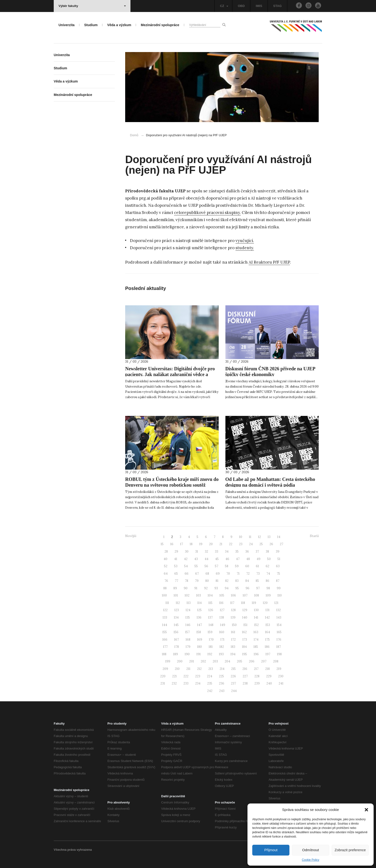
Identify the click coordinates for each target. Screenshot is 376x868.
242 (210, 691)
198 (279, 654)
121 (276, 603)
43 (196, 559)
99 (279, 588)
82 (227, 581)
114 (200, 603)
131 (267, 610)
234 (198, 683)
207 (264, 661)
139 (233, 617)
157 (187, 632)
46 (227, 559)
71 (238, 574)
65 (176, 574)
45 (217, 559)
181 (211, 647)
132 (279, 610)
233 (186, 683)
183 (233, 647)
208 (276, 661)
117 (232, 603)
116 (221, 603)
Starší (314, 536)
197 (268, 654)
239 (257, 683)
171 (222, 640)
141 (256, 617)
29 (176, 552)
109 (268, 595)
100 (164, 595)
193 (221, 654)
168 (188, 640)
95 (237, 588)
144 (165, 625)
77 (176, 581)
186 (267, 647)
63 (278, 566)
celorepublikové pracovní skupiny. (207, 213)
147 (200, 625)
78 (187, 581)
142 (267, 617)
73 (258, 574)
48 (248, 559)
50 (269, 559)
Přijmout (271, 850)
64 (166, 574)
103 (199, 595)
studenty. (245, 248)
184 (244, 647)
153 (268, 625)
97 (258, 588)
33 (217, 552)
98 (268, 588)
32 (206, 552)
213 (211, 669)
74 (268, 574)
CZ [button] (224, 6)
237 (233, 683)
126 (211, 610)
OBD (241, 6)
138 (222, 617)
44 (206, 559)
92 (206, 588)
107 (245, 595)
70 (228, 574)
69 (218, 574)
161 (233, 632)
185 (256, 647)
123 (177, 610)
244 (234, 691)
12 (259, 537)
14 (279, 537)
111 (167, 603)
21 (221, 544)
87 (278, 581)
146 (188, 625)
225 (221, 676)
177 (165, 647)
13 (269, 537)
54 (186, 566)
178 (177, 647)
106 (233, 595)
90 (186, 588)
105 (222, 595)
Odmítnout (311, 850)
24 (251, 544)
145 (176, 625)
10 (241, 537)
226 (233, 676)
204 (227, 661)
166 (165, 640)
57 (217, 566)
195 (245, 654)
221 (174, 676)
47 (238, 559)
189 (176, 654)
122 (165, 610)
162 (244, 632)
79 (197, 581)
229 (269, 676)
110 (280, 595)
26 (271, 544)
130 (256, 610)
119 (254, 603)
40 (165, 559)
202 (203, 661)
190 (187, 654)
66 (187, 574)
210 (177, 669)
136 (199, 617)
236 (222, 683)
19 (201, 544)
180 (200, 647)
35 (237, 552)
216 (245, 669)
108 (257, 595)
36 (247, 552)
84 (247, 581)
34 (227, 552)
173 (245, 640)
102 (187, 595)
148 (211, 625)
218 (267, 669)
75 (278, 574)
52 (166, 566)
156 (176, 632)
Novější (131, 536)
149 (223, 625)
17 (182, 544)
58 (227, 566)
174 (256, 640)
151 (245, 625)
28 (166, 552)
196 (256, 654)
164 (267, 632)
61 (257, 566)
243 (222, 691)
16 (172, 544)
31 (197, 552)
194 (233, 654)
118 (243, 603)
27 (282, 544)
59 (237, 566)
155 (165, 632)
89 (175, 588)
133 (165, 617)
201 (192, 661)
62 (267, 566)
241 (281, 683)
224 (210, 676)
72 (248, 574)
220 (163, 676)
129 (245, 610)
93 (216, 588)
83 (237, 581)
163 (256, 632)
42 (186, 559)
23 (241, 544)
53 (176, 566)
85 (257, 581)
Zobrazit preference (350, 850)
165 (279, 632)
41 (176, 559)
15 (162, 544)
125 (199, 610)
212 (199, 669)
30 (187, 552)
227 (245, 676)
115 (210, 603)
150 (234, 625)
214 (222, 669)
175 (267, 640)
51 (279, 559)
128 (233, 610)
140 (245, 617)
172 (233, 640)
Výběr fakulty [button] (92, 6)
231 (163, 683)
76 (166, 581)
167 (176, 640)
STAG (277, 6)
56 (206, 566)
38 (267, 552)
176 (279, 640)
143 (279, 617)
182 (222, 647)
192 (210, 654)
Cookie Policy (311, 860)
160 (222, 632)
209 (165, 669)
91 (196, 588)
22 (231, 544)
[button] (366, 810)
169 (200, 640)
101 (176, 595)
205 (240, 661)
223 (198, 676)
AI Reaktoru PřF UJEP (269, 262)
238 (245, 683)
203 (215, 661)
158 (199, 632)
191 (199, 654)
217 (256, 669)
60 (247, 566)
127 (222, 610)
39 (278, 552)
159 (210, 632)
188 (164, 654)
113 (189, 603)
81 (217, 581)
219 (279, 669)
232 (174, 683)
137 (210, 617)
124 (188, 610)
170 (211, 640)
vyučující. (245, 241)
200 (180, 661)
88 (165, 588)
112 (178, 603)
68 (207, 574)
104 (210, 595)
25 (261, 544)
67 (197, 574)
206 (252, 661)
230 (281, 676)
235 (210, 683)
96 (247, 588)
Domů (134, 135)
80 (207, 581)
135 (188, 617)
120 (265, 603)
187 (279, 647)
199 (168, 661)
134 (176, 617)
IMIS (259, 6)
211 (188, 669)
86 (267, 581)
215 (233, 669)
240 (269, 683)
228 (257, 676)
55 (196, 566)
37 (257, 552)
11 (250, 537)
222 (186, 676)
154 (279, 625)
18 (191, 544)
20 (211, 544)
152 (256, 625)
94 (227, 588)
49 (258, 559)
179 (188, 647)
